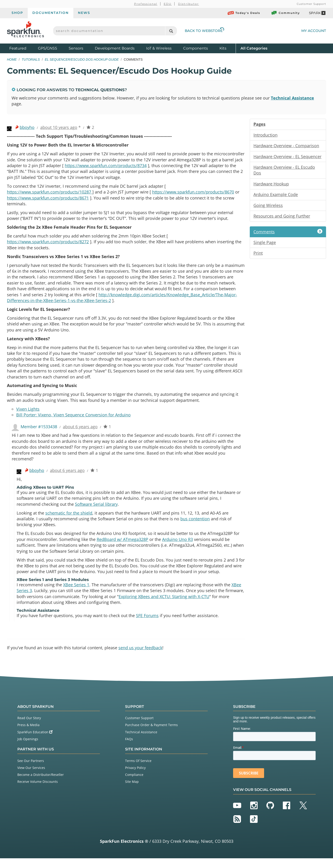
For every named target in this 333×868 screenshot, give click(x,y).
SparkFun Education (35, 742)
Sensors (76, 48)
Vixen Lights (28, 415)
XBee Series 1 (76, 593)
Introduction (265, 135)
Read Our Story (29, 728)
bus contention (195, 526)
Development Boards (115, 48)
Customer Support (311, 4)
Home (12, 59)
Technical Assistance (292, 98)
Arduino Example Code (276, 196)
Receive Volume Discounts (38, 791)
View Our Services (31, 777)
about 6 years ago (80, 432)
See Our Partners (31, 770)
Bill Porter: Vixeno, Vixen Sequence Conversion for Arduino (73, 421)
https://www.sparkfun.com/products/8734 (106, 166)
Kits (223, 48)
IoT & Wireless (159, 48)
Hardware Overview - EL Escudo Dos (284, 171)
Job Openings (28, 748)
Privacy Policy (135, 777)
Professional (146, 4)
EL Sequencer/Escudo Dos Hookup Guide (82, 59)
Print (258, 255)
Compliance (134, 784)
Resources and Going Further (282, 218)
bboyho (27, 128)
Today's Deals (244, 13)
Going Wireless (268, 207)
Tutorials (31, 59)
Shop (17, 13)
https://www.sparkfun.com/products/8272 (48, 244)
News (84, 13)
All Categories (254, 48)
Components (196, 48)
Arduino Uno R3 (177, 547)
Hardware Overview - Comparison (286, 146)
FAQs (129, 748)
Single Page (265, 244)
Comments (288, 233)
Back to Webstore (204, 31)
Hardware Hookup (271, 185)
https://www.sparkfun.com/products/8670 (193, 194)
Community (285, 13)
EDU (168, 4)
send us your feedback (140, 657)
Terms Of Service (138, 770)
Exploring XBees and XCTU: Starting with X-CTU (164, 606)
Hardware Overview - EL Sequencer (287, 157)
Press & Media (28, 735)
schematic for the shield (69, 520)
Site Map (132, 791)
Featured (22, 48)
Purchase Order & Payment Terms (151, 735)
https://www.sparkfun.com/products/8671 (48, 200)
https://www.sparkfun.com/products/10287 (50, 194)
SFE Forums (147, 625)
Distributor (189, 4)
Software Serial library (96, 511)
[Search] (171, 31)
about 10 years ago (59, 128)
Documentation (51, 13)
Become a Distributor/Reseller (41, 784)
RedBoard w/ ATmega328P (122, 547)
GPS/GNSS (48, 48)
